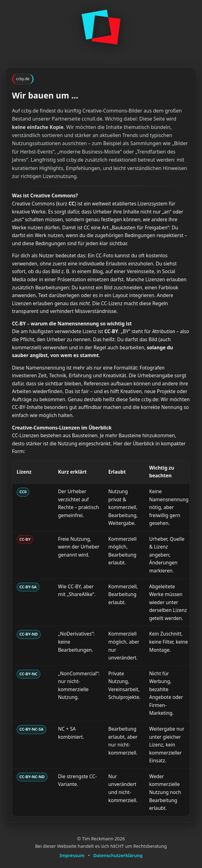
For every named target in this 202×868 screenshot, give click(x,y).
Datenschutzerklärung (118, 855)
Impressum (72, 855)
